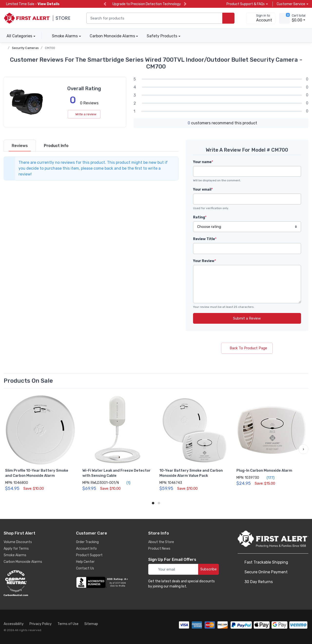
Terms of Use (68, 624)
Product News (159, 549)
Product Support (89, 555)
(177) (268, 478)
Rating (200, 217)
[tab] (20, 146)
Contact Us (85, 568)
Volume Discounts (18, 542)
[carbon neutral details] (30, 583)
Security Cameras (25, 48)
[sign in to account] (261, 18)
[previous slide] (105, 4)
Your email (203, 190)
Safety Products (162, 36)
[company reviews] (103, 582)
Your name (203, 162)
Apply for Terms (16, 549)
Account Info (86, 549)
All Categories (18, 36)
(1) (126, 483)
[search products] (228, 18)
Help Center (85, 562)
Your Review (205, 261)
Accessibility (14, 624)
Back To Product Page (247, 348)
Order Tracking (87, 542)
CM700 (50, 48)
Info (56, 146)
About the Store (161, 542)
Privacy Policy (41, 624)
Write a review (84, 114)
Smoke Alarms (65, 36)
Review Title (205, 239)
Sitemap (91, 624)
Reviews (20, 146)
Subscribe (209, 569)
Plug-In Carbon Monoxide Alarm (264, 470)
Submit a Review (247, 318)
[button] (303, 449)
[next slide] (185, 4)
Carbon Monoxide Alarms (112, 36)
